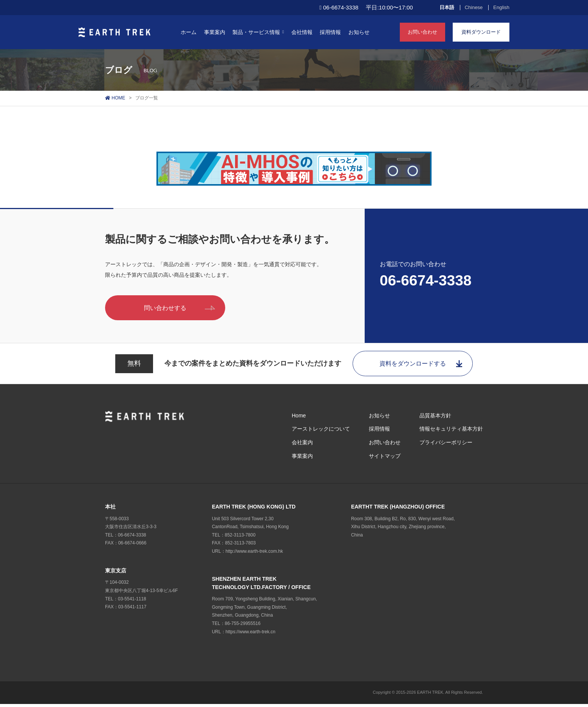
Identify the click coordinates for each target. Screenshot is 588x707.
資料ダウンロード (481, 32)
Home (299, 418)
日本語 (447, 8)
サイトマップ (385, 459)
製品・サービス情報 (258, 32)
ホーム (189, 32)
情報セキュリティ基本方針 (451, 432)
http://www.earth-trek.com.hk (254, 554)
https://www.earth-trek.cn (251, 634)
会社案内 (302, 445)
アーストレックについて (321, 432)
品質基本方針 (435, 418)
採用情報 (330, 32)
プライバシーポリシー (446, 445)
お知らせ (359, 32)
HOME (115, 98)
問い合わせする (186, 308)
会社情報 (302, 32)
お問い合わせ (422, 32)
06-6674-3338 (426, 281)
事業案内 (215, 32)
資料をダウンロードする (423, 366)
